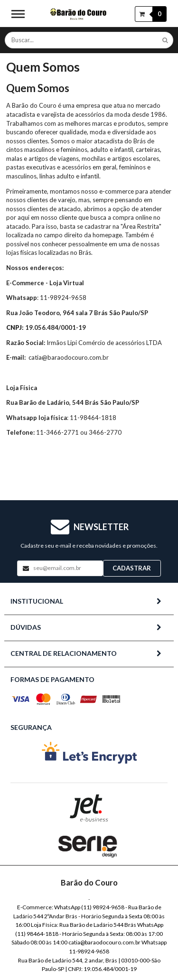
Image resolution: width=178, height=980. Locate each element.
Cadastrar (132, 568)
